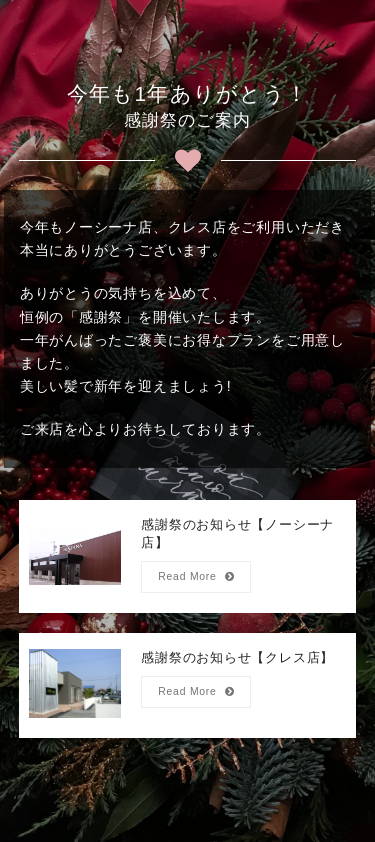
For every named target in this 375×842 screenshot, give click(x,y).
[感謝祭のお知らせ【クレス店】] (188, 685)
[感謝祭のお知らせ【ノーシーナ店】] (188, 556)
